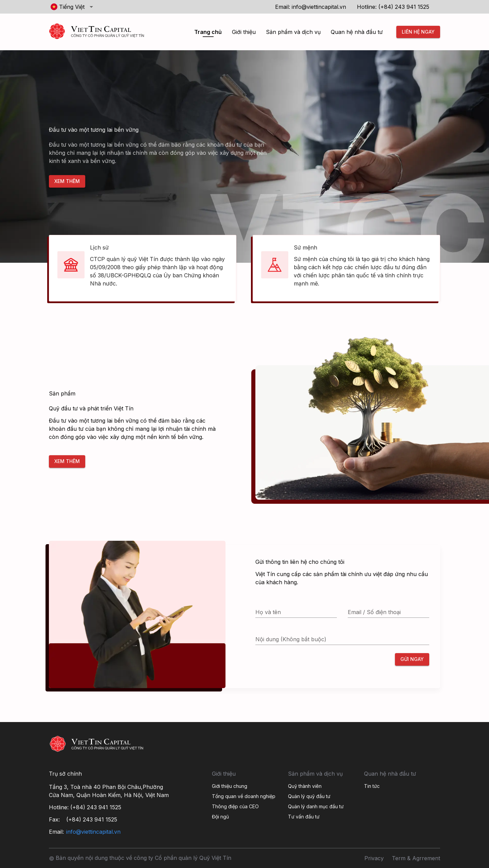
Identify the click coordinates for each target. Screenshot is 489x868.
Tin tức (372, 786)
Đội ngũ (220, 817)
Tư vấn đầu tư (304, 817)
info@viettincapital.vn (319, 7)
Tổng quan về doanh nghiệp (244, 796)
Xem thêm (67, 181)
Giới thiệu (244, 32)
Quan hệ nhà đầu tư (357, 32)
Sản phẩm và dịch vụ (293, 32)
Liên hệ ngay (418, 32)
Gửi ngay (412, 659)
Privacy (374, 858)
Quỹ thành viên (305, 786)
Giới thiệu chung (230, 786)
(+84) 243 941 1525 (404, 7)
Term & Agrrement (416, 858)
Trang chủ (208, 32)
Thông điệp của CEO (235, 806)
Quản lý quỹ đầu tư (309, 796)
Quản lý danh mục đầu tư (316, 806)
